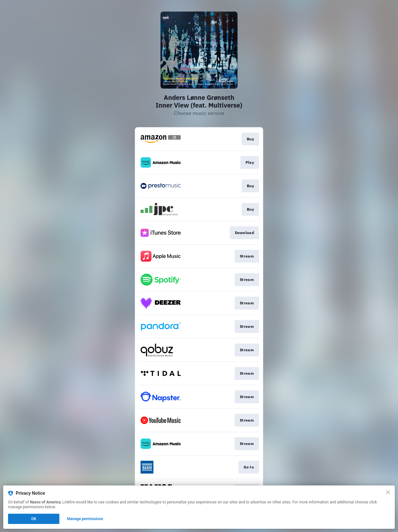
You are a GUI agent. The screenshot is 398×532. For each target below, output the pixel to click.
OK (34, 519)
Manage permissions (85, 519)
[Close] (388, 492)
